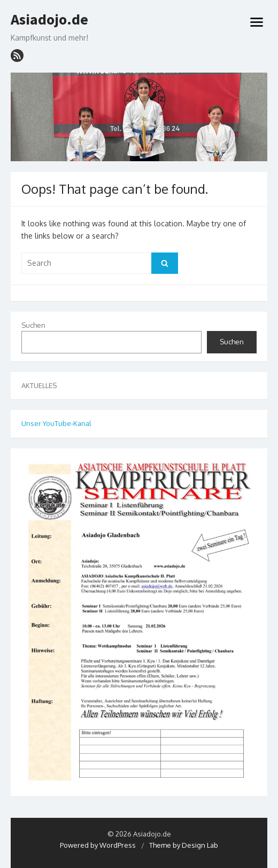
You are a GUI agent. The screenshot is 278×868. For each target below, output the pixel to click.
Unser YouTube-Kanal (56, 423)
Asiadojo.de (49, 20)
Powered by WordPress (98, 845)
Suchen (33, 325)
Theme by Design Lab (184, 845)
